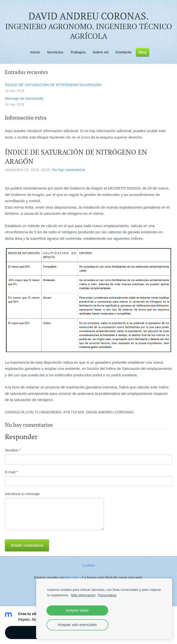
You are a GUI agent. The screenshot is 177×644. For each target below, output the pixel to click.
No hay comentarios (69, 170)
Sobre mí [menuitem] (101, 52)
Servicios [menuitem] (55, 52)
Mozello (72, 578)
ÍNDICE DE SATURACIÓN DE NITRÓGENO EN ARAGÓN (53, 85)
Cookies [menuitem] (88, 565)
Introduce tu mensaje (22, 494)
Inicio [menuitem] (35, 52)
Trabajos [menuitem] (78, 52)
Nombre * (13, 450)
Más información (83, 595)
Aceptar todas (77, 610)
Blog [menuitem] (143, 52)
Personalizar (107, 595)
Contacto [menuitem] (123, 52)
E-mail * (11, 472)
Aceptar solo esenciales (77, 625)
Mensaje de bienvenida (24, 98)
